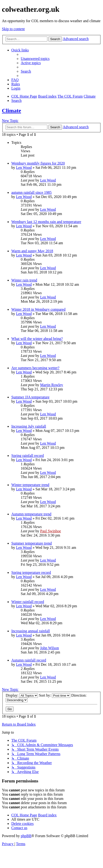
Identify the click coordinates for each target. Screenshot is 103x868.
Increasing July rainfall (29, 426)
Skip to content (13, 29)
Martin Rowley (51, 385)
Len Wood (24, 167)
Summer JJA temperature (30, 397)
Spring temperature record (31, 572)
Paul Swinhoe (50, 531)
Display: (22, 695)
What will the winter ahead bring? (37, 339)
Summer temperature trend (32, 543)
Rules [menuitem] (16, 84)
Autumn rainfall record (29, 660)
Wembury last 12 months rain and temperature (46, 222)
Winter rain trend (24, 280)
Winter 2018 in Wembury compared (38, 309)
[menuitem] (35, 59)
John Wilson (49, 648)
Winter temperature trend (30, 485)
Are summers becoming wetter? (35, 368)
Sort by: (55, 695)
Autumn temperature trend (31, 514)
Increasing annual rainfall (31, 631)
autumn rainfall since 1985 (31, 192)
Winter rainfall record (28, 602)
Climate (11, 111)
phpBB (26, 836)
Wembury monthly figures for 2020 (38, 163)
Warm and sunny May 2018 (32, 251)
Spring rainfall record (28, 456)
